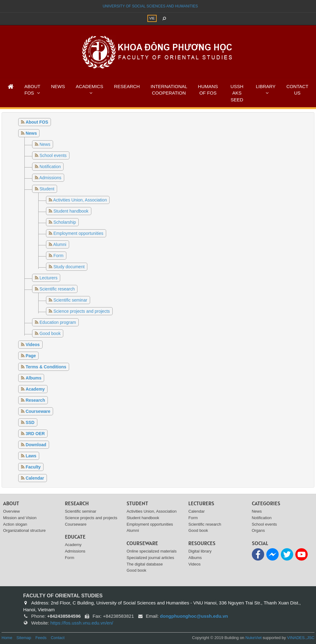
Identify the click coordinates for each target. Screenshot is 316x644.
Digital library (200, 551)
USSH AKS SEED (237, 93)
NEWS (58, 86)
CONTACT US (297, 90)
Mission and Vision (20, 518)
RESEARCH (127, 86)
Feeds (41, 638)
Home (7, 638)
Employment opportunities (78, 233)
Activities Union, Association (80, 200)
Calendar (196, 511)
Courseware (76, 524)
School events (53, 155)
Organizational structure (24, 530)
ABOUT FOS (32, 90)
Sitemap (24, 638)
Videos (194, 564)
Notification (50, 167)
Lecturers (48, 278)
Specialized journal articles (150, 558)
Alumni (60, 244)
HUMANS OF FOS (208, 90)
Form (58, 256)
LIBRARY (266, 86)
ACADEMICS (89, 86)
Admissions (50, 178)
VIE (152, 18)
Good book (50, 333)
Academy (73, 545)
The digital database (145, 564)
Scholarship (65, 222)
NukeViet (254, 638)
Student (47, 189)
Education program (58, 322)
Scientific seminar (70, 300)
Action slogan (15, 524)
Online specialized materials (152, 551)
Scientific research (57, 289)
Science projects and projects (82, 311)
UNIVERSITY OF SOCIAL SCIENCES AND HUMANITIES (150, 6)
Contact (58, 638)
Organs (258, 530)
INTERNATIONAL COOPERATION (169, 90)
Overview (11, 511)
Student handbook (71, 211)
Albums (195, 558)
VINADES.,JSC (301, 638)
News (45, 144)
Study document (69, 267)
